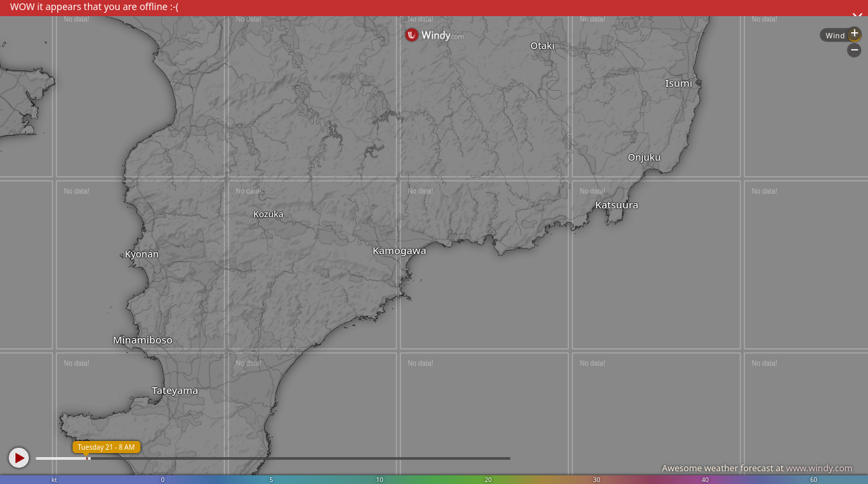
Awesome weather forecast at (757, 468)
